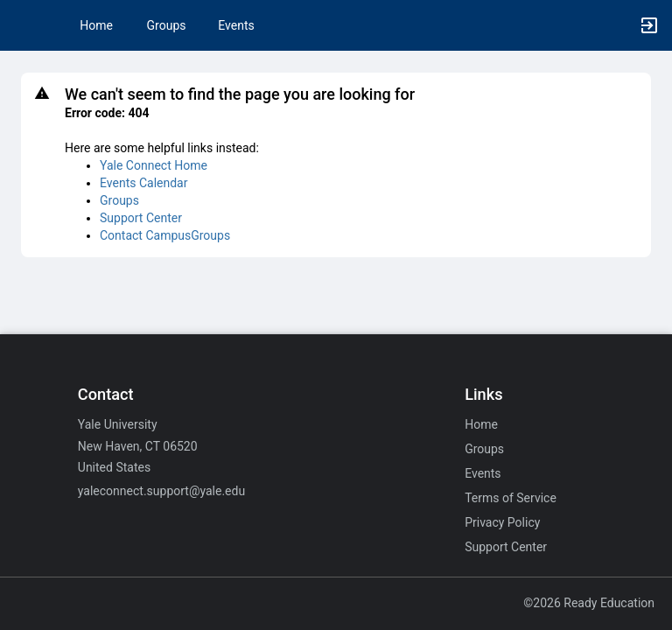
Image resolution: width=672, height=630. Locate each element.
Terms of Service (511, 498)
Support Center (141, 218)
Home (481, 424)
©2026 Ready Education (589, 603)
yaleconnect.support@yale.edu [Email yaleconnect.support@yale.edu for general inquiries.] (161, 491)
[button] (22, 25)
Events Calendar (143, 183)
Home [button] (96, 25)
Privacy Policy (502, 522)
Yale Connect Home (154, 165)
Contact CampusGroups (165, 235)
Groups (167, 25)
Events (236, 25)
